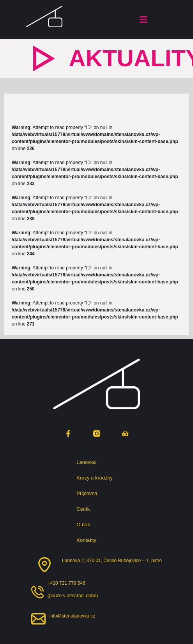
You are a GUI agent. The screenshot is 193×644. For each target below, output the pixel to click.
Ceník (83, 509)
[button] (144, 20)
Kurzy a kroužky (96, 478)
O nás (85, 525)
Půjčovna (89, 494)
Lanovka (88, 462)
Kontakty (86, 540)
